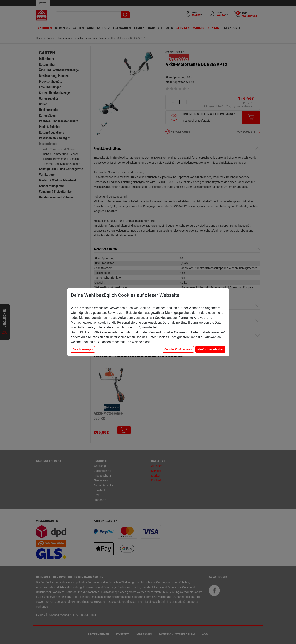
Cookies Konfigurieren (178, 349)
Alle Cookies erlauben (210, 349)
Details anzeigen (83, 349)
